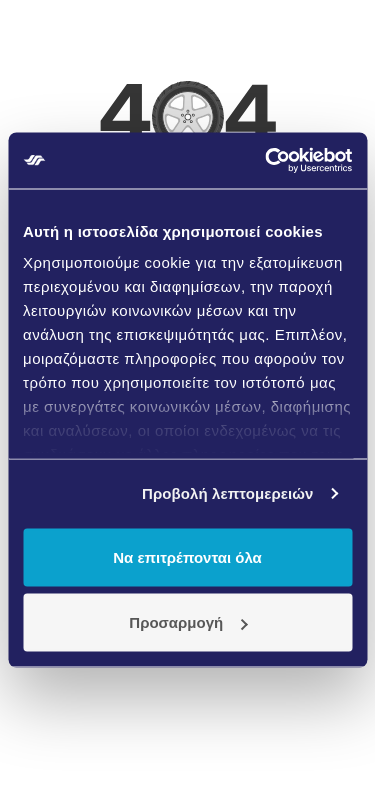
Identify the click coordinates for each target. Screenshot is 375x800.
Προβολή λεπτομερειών (228, 493)
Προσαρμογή (188, 622)
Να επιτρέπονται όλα (187, 556)
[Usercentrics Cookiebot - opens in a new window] (267, 161)
